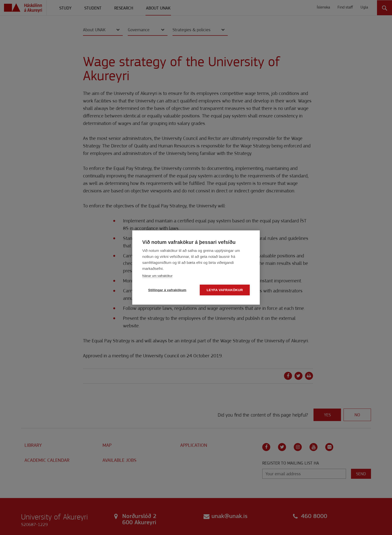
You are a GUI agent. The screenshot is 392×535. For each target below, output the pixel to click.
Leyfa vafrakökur (225, 290)
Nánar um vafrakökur (157, 276)
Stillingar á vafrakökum (167, 290)
